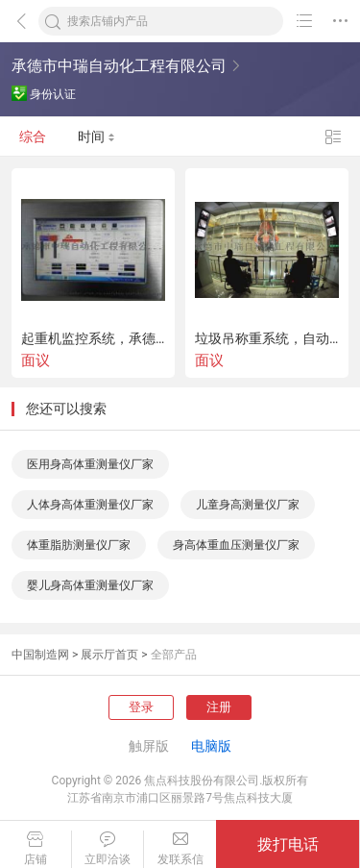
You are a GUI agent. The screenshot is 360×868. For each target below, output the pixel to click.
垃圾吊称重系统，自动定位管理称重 (267, 338)
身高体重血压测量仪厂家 (236, 545)
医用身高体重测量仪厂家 (90, 464)
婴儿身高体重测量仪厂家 (90, 585)
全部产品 (174, 655)
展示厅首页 (109, 655)
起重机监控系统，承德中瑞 (93, 338)
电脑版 (211, 746)
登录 (141, 707)
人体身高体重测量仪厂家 (90, 505)
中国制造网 (40, 655)
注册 (219, 707)
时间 (96, 136)
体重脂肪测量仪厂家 (79, 545)
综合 (33, 136)
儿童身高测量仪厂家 (248, 505)
